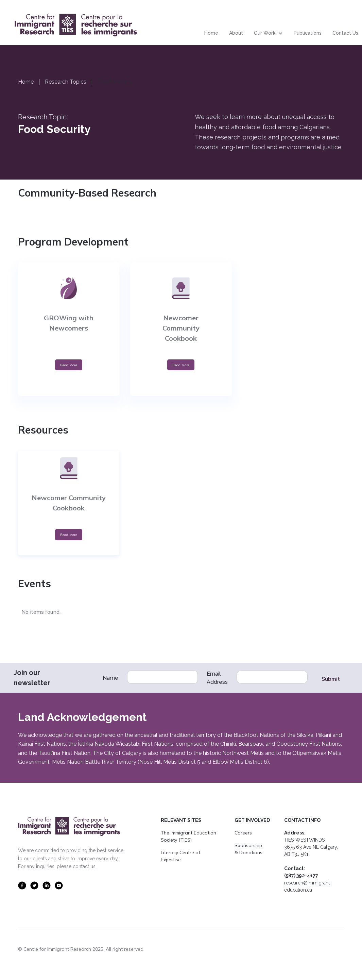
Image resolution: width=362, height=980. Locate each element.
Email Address (217, 678)
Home (211, 33)
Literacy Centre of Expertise (180, 856)
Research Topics (66, 82)
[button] (268, 33)
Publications (308, 33)
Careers (243, 833)
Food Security (115, 82)
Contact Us (345, 33)
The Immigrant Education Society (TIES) (188, 836)
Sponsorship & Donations (248, 849)
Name (110, 678)
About (236, 33)
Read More (69, 365)
